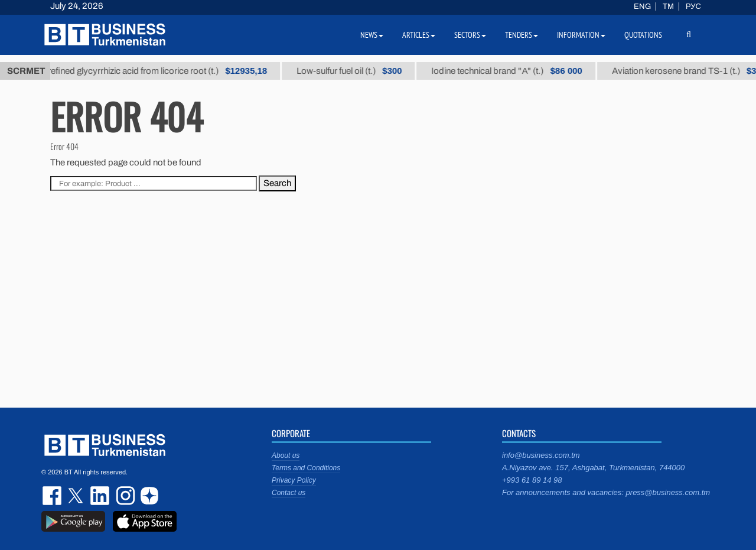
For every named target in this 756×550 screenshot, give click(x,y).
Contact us (289, 493)
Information (581, 35)
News (372, 35)
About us (286, 455)
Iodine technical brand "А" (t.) (513, 71)
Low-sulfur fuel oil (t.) (355, 71)
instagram (124, 496)
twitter (77, 496)
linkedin (100, 496)
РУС (693, 6)
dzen (148, 496)
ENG (642, 6)
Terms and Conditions (306, 468)
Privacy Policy (294, 480)
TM (668, 6)
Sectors (470, 35)
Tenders (522, 35)
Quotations (643, 35)
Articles (419, 35)
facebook (53, 496)
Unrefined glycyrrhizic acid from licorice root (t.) (158, 71)
